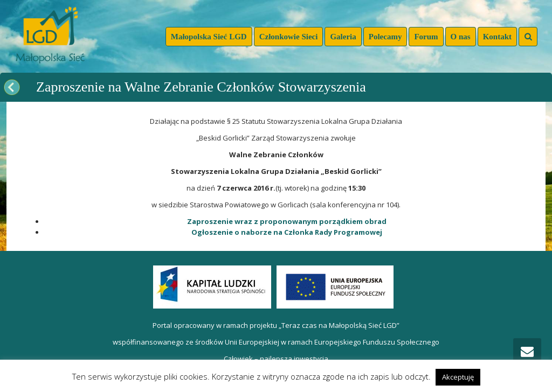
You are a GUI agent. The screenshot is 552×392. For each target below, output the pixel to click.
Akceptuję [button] (458, 377)
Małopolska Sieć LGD (209, 37)
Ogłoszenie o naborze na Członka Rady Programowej (287, 232)
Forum (426, 37)
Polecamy (385, 37)
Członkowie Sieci (289, 37)
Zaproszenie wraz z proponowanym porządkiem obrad (287, 221)
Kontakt (497, 37)
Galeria (343, 37)
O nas (461, 37)
